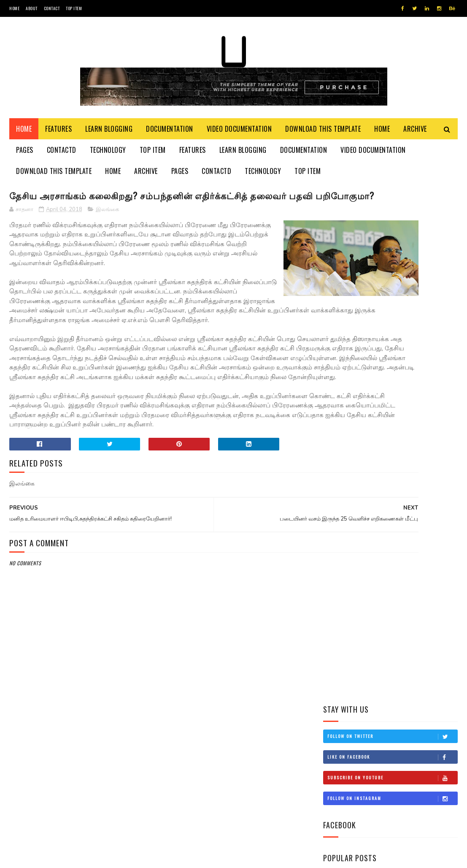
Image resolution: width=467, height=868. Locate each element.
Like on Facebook (392, 248)
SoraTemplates (49, 857)
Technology (108, 156)
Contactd (62, 156)
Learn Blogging (109, 135)
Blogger (111, 857)
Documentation (170, 135)
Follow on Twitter (392, 227)
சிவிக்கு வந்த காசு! (400, 505)
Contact (52, 8)
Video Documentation (239, 135)
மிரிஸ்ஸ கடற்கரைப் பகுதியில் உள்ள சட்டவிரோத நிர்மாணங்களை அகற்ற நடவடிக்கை (384, 391)
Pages (25, 156)
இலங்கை (107, 232)
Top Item (74, 8)
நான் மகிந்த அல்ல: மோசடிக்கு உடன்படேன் (409, 472)
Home (14, 8)
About (32, 8)
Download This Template (323, 135)
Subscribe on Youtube (392, 269)
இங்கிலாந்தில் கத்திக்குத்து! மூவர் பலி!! (413, 433)
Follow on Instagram (392, 289)
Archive (415, 135)
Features (58, 135)
